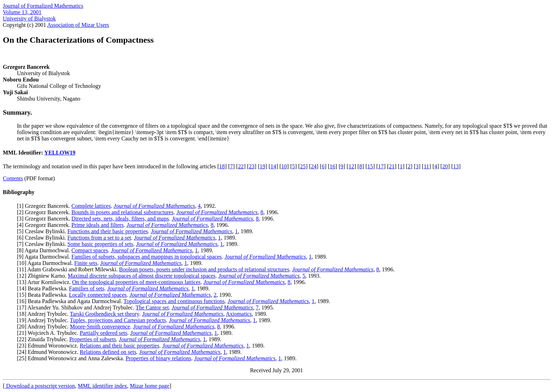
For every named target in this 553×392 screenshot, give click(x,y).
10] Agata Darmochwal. (46, 263)
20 (445, 166)
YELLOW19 (60, 153)
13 (456, 166)
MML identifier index (102, 386)
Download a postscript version (40, 386)
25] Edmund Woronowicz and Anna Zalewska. (72, 358)
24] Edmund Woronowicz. (49, 352)
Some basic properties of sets (100, 244)
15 (370, 166)
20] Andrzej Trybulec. (44, 327)
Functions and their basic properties (108, 231)
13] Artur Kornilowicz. (45, 282)
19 (262, 166)
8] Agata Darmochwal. (45, 250)
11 (426, 166)
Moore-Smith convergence (100, 327)
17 (381, 166)
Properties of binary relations (158, 358)
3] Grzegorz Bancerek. (45, 219)
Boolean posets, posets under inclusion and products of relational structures (204, 269)
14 (273, 166)
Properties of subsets (92, 339)
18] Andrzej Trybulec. (44, 314)
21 (392, 166)
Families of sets (87, 288)
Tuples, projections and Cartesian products (118, 320)
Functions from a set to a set (99, 238)
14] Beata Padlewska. (44, 288)
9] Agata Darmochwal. (45, 257)
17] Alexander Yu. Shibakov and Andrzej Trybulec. (77, 307)
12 (351, 166)
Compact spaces (90, 250)
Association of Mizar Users (78, 25)
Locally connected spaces (98, 295)
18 (222, 166)
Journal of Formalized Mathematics (43, 6)
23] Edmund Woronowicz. (49, 346)
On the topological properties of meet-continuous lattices (136, 282)
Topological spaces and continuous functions (174, 301)
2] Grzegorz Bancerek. (45, 212)
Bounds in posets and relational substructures (123, 212)
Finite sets (86, 263)
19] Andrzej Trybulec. (44, 320)
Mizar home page (150, 386)
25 (303, 166)
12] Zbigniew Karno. (43, 276)
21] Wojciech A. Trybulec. (49, 333)
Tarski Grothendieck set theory (104, 314)
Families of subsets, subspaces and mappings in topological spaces (147, 257)
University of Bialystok (29, 19)
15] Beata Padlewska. (44, 295)
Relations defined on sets (108, 352)
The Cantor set (152, 307)
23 (252, 166)
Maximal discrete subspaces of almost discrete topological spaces (142, 276)
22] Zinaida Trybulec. (44, 339)
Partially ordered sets (104, 333)
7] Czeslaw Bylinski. (43, 244)
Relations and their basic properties (120, 346)
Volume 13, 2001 (22, 12)
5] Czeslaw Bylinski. (43, 231)
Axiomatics (239, 314)
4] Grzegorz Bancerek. (45, 225)
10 (284, 166)
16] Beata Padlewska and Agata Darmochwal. (71, 301)
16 (333, 166)
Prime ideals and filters (98, 225)
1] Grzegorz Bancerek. (45, 206)
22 (241, 166)
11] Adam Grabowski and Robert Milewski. (69, 269)
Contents (13, 178)
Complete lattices (91, 206)
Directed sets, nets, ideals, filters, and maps (120, 219)
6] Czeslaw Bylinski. (43, 238)
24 (314, 166)
